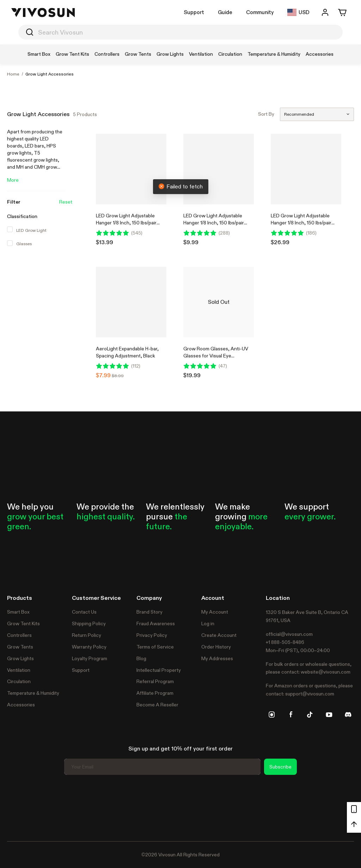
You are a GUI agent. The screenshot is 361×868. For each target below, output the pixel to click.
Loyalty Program (90, 658)
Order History (216, 647)
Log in (208, 623)
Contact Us (84, 612)
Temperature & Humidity (33, 693)
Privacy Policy (152, 635)
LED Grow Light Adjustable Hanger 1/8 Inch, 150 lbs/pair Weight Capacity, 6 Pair (301, 223)
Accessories (21, 705)
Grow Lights (20, 658)
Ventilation (19, 670)
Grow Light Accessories (50, 74)
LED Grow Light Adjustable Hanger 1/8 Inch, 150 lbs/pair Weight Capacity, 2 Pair (126, 223)
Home (13, 74)
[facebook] (291, 715)
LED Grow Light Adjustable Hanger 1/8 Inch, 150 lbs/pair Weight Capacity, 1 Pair (214, 223)
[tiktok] (310, 715)
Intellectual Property (159, 670)
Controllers (19, 635)
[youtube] (329, 715)
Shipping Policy (89, 623)
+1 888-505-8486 (285, 642)
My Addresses (217, 658)
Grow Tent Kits (23, 623)
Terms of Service (155, 647)
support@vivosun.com (310, 694)
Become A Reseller (157, 705)
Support (194, 12)
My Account (215, 612)
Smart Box (18, 612)
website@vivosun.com (326, 672)
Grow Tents (20, 647)
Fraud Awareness (156, 623)
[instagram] (272, 715)
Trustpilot (18, 807)
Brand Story (149, 612)
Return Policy (87, 635)
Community (260, 12)
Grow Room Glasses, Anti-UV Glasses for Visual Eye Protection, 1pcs (216, 356)
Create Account (219, 635)
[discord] (348, 715)
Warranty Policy (89, 647)
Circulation (19, 681)
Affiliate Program (155, 693)
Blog (141, 658)
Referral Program (155, 681)
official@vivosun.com (289, 634)
